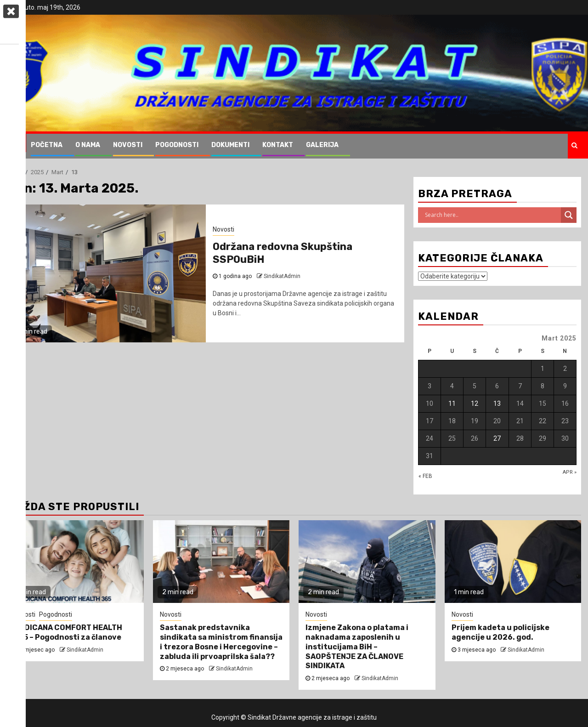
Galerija (322, 145)
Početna (47, 145)
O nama (88, 145)
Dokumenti (230, 145)
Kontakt (278, 145)
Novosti (128, 145)
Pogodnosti (177, 145)
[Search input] (492, 215)
